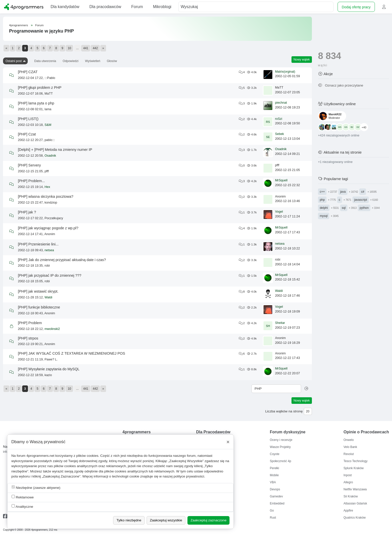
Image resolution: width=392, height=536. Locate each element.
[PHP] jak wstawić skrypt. (38, 291)
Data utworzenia (45, 61)
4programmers (19, 25)
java (343, 192)
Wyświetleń (93, 61)
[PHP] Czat (27, 134)
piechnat (281, 103)
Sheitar (280, 323)
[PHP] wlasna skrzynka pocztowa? (46, 196)
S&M (48, 125)
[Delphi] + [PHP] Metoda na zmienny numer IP (55, 150)
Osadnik (50, 156)
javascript (361, 200)
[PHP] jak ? (27, 212)
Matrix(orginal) (285, 72)
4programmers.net (40, 456)
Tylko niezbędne (129, 520)
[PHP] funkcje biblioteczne (39, 307)
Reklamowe (23, 497)
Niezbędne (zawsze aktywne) (36, 487)
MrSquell (281, 180)
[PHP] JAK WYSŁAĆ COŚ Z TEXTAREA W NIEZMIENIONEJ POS (72, 353)
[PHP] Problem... (31, 181)
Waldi (48, 297)
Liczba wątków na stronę (284, 411)
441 (86, 48)
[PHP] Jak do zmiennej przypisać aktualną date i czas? (62, 260)
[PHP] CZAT (28, 72)
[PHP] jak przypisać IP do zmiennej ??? (50, 275)
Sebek (280, 134)
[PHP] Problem (30, 323)
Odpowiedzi (71, 61)
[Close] (228, 442)
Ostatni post (14, 61)
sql (344, 208)
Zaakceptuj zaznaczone (208, 520)
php (322, 200)
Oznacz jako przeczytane (340, 85)
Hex (47, 187)
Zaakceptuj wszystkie (166, 520)
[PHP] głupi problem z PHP (40, 88)
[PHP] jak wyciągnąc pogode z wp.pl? (48, 228)
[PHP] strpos (28, 338)
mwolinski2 (52, 329)
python (364, 208)
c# (363, 192)
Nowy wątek (302, 60)
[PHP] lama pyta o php (36, 103)
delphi (324, 208)
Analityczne (22, 506)
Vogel (279, 212)
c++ (322, 192)
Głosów (112, 61)
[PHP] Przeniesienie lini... (38, 244)
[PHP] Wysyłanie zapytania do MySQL (49, 369)
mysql (324, 216)
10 (69, 48)
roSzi (279, 119)
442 (95, 48)
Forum (39, 25)
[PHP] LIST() (28, 119)
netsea (49, 250)
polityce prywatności (189, 476)
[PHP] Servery (29, 165)
